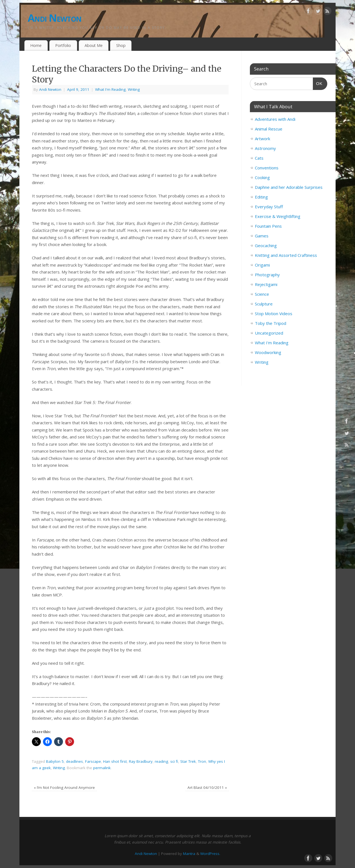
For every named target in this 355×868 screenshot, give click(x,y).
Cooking (262, 177)
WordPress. (210, 854)
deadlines (74, 761)
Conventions (267, 168)
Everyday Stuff (269, 207)
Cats (259, 158)
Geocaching (266, 245)
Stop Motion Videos (274, 313)
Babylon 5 (55, 761)
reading (161, 761)
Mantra (189, 854)
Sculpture (264, 304)
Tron (202, 761)
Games (262, 236)
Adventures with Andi (275, 119)
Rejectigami (266, 284)
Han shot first (115, 761)
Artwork (263, 139)
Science (262, 294)
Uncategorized (269, 333)
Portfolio (63, 45)
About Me (94, 45)
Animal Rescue (269, 129)
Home (36, 45)
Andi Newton (54, 18)
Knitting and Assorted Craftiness (286, 255)
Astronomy (265, 148)
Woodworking (268, 352)
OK (318, 83)
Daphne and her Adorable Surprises (289, 187)
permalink (102, 768)
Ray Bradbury (141, 761)
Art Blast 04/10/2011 (207, 787)
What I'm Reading (110, 89)
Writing (134, 89)
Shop (121, 45)
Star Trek (188, 761)
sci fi (174, 761)
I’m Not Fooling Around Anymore (64, 787)
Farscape (93, 761)
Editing (261, 197)
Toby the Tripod (271, 323)
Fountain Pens (268, 226)
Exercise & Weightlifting (278, 216)
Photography (267, 275)
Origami (262, 265)
